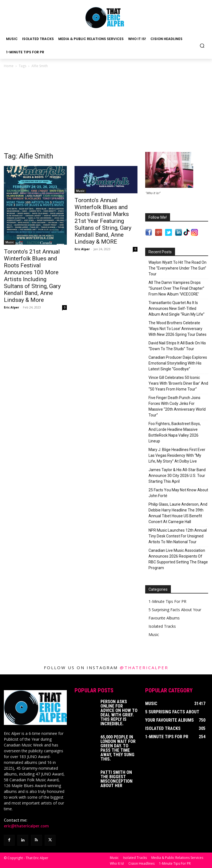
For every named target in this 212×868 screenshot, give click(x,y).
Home (9, 66)
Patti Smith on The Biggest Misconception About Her (116, 779)
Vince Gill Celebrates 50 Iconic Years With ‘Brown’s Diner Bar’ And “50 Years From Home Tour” (178, 383)
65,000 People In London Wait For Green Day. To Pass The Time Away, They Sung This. (118, 748)
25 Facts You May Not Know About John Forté (178, 493)
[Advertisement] (106, 110)
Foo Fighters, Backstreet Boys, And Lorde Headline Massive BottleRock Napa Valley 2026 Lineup (175, 432)
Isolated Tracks (162, 626)
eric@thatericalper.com (26, 826)
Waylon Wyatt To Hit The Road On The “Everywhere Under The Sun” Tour (177, 268)
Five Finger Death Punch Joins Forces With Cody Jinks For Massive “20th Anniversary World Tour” (177, 406)
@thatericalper (144, 668)
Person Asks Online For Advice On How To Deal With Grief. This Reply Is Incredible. (119, 713)
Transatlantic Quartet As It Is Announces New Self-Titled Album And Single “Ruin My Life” (177, 308)
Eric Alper (11, 307)
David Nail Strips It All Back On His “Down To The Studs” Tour (177, 346)
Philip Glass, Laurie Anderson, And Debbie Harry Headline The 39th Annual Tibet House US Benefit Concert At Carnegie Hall (178, 513)
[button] (202, 45)
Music (10, 242)
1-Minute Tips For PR (167, 601)
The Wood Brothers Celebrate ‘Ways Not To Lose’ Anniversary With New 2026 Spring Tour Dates (177, 329)
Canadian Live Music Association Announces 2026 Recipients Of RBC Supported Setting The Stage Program (178, 559)
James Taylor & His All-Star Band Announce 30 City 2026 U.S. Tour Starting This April (177, 476)
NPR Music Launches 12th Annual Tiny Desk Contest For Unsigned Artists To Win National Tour (178, 536)
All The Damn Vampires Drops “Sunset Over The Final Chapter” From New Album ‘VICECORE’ (176, 288)
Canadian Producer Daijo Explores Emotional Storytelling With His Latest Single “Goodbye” (178, 363)
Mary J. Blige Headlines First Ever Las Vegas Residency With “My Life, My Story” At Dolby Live (177, 455)
